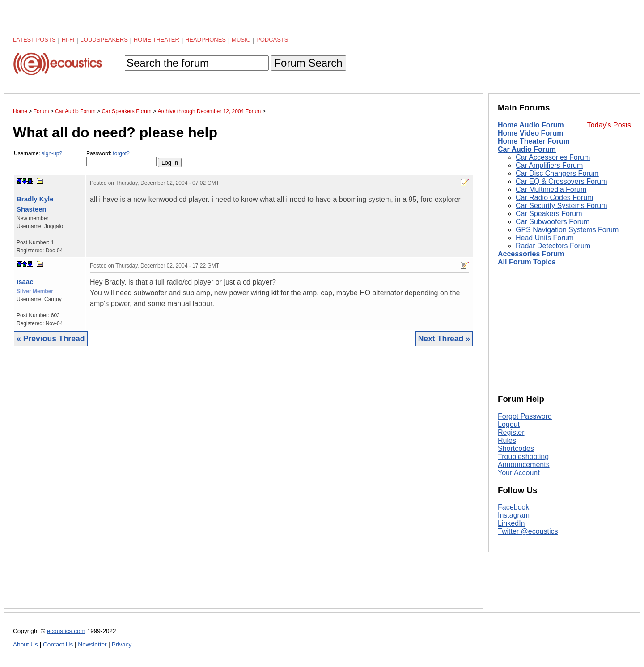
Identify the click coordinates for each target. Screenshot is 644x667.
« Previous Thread (51, 339)
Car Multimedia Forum (551, 189)
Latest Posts (34, 40)
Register (511, 432)
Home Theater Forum (534, 141)
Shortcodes (516, 448)
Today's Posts (609, 125)
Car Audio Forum (527, 149)
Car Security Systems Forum (561, 206)
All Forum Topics (527, 262)
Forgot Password (525, 416)
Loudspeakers (104, 40)
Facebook (513, 507)
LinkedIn (511, 523)
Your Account (519, 473)
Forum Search (308, 63)
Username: (49, 158)
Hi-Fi (68, 40)
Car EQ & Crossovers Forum (561, 181)
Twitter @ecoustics (528, 531)
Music (241, 40)
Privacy (122, 644)
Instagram (514, 515)
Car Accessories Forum (553, 157)
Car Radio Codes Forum (554, 198)
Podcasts (272, 40)
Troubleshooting (523, 457)
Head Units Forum (545, 238)
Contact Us (58, 644)
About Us (25, 644)
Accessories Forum (531, 254)
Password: (121, 158)
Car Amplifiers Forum (549, 165)
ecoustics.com (66, 631)
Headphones (205, 40)
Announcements (524, 465)
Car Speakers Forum (549, 214)
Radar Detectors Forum (553, 246)
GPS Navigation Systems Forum (567, 230)
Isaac (25, 282)
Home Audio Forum (531, 125)
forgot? (121, 153)
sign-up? (52, 153)
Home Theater (157, 40)
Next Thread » (444, 339)
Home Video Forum (530, 133)
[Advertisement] (243, 484)
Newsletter (92, 644)
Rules (507, 440)
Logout (509, 424)
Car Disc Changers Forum (557, 173)
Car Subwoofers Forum (553, 222)
